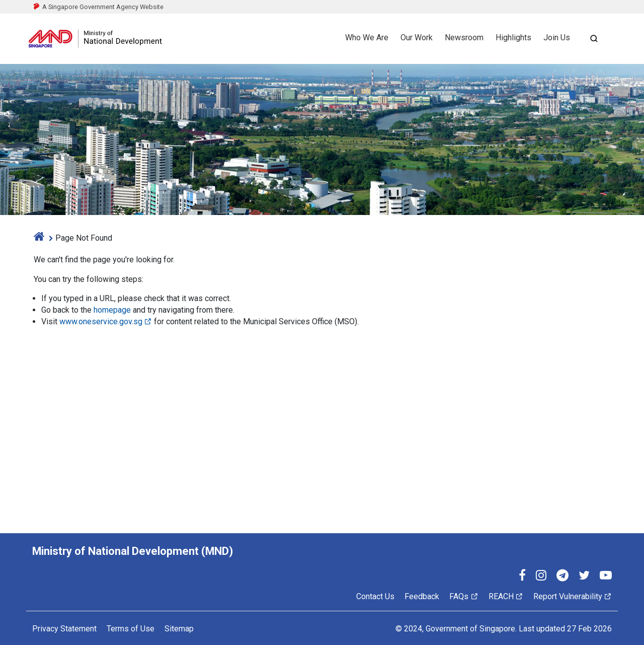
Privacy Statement (64, 629)
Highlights (513, 38)
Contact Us (375, 596)
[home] (39, 238)
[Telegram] (562, 577)
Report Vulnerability (573, 596)
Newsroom (464, 38)
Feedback (422, 596)
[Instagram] (541, 577)
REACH (506, 596)
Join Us (557, 38)
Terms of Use (131, 629)
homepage (112, 310)
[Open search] (594, 39)
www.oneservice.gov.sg (106, 321)
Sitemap (179, 629)
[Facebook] (522, 577)
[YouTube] (606, 577)
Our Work (417, 38)
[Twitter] (584, 577)
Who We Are (367, 38)
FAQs (464, 596)
